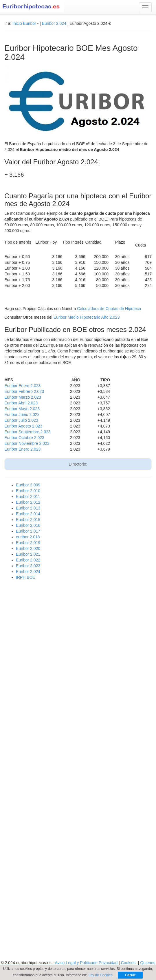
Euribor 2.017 (28, 531)
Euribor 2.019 (28, 543)
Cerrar (130, 975)
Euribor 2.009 (28, 485)
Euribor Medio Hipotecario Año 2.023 (87, 317)
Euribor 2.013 (28, 508)
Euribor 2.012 (28, 502)
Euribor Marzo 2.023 (23, 397)
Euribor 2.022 (28, 560)
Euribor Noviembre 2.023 (27, 443)
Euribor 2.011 (28, 496)
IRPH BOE (26, 577)
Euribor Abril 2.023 (21, 403)
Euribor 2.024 (54, 23)
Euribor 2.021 (28, 554)
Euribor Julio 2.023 (21, 420)
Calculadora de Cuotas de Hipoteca (109, 309)
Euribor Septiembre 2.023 (27, 432)
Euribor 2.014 (28, 514)
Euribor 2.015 (28, 520)
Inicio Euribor (24, 23)
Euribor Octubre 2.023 (24, 438)
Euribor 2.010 (28, 491)
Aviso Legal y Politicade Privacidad (87, 963)
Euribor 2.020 (28, 548)
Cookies (129, 963)
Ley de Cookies (101, 975)
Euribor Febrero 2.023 (24, 391)
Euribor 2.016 (28, 525)
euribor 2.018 (28, 537)
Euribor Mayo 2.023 (22, 409)
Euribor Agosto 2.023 (23, 426)
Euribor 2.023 (28, 566)
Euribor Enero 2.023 (22, 386)
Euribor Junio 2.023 (22, 415)
